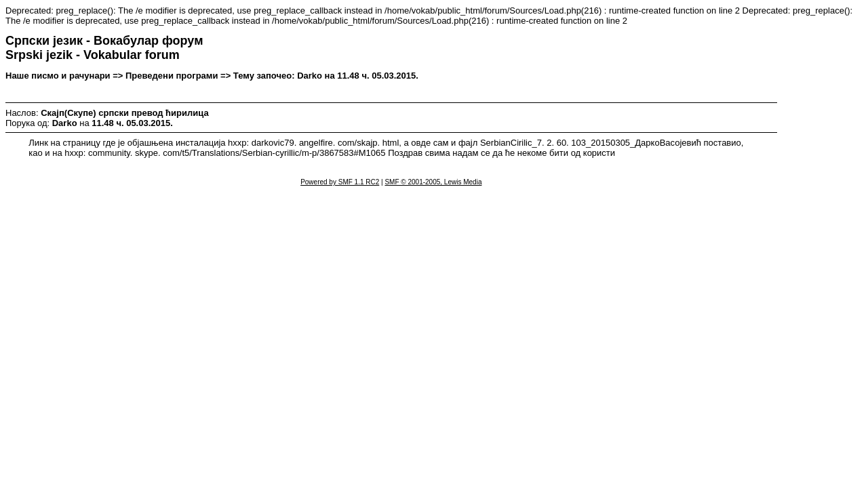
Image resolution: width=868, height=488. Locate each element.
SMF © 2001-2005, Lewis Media (433, 182)
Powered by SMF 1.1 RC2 (340, 182)
